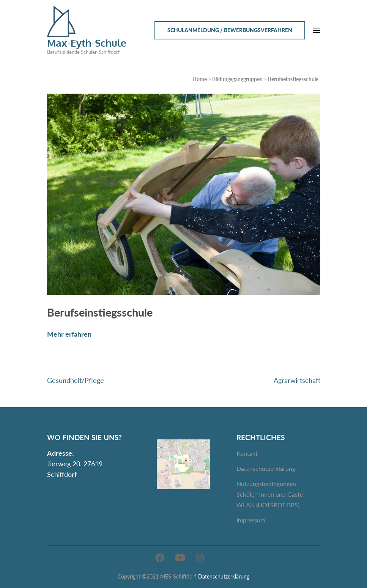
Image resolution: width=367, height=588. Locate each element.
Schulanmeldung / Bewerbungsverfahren (230, 30)
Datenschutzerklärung (266, 468)
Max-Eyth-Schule (87, 43)
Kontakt (247, 453)
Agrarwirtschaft (297, 380)
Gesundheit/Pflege (76, 380)
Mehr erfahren (69, 334)
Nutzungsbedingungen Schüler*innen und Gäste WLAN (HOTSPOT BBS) (270, 494)
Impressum (251, 520)
